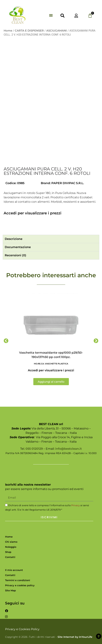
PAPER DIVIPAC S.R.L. (68, 183)
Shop (8, 552)
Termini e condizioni (18, 580)
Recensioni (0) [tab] (15, 255)
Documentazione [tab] (18, 247)
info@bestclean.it (68, 449)
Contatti (10, 557)
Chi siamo (11, 542)
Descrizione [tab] (14, 239)
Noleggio (11, 547)
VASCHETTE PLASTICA (56, 364)
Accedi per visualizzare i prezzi (33, 213)
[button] (51, 15)
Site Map (10, 590)
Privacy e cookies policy (20, 585)
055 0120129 (34, 449)
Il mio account (14, 570)
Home (8, 31)
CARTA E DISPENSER (29, 31)
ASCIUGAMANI (57, 31)
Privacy (75, 505)
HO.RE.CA (39, 364)
